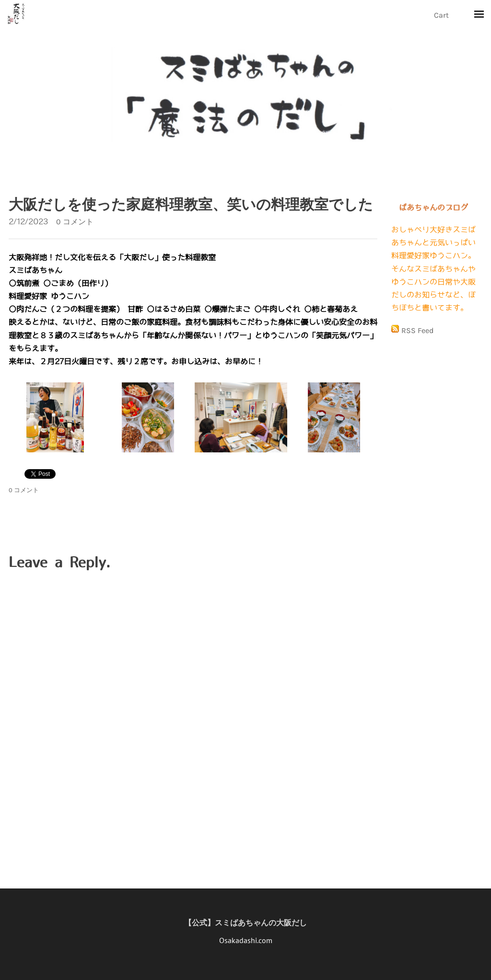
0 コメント (75, 222)
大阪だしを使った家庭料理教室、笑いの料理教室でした (191, 205)
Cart (442, 15)
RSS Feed (417, 330)
